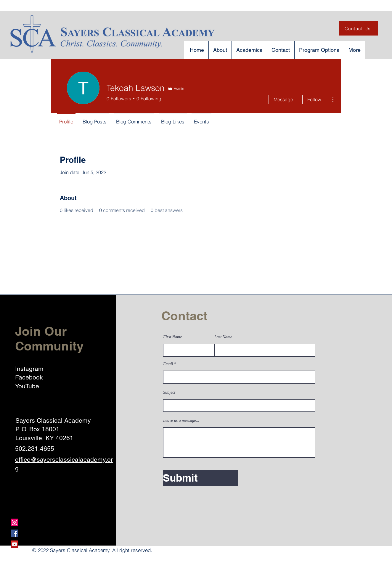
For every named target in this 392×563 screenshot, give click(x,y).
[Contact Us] (358, 28)
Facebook (29, 377)
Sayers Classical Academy (53, 420)
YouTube (27, 386)
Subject (169, 393)
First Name (172, 337)
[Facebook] (15, 533)
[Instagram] (15, 522)
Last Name (223, 337)
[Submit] (201, 478)
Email (168, 364)
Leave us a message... (181, 421)
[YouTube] (15, 544)
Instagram (29, 369)
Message (283, 99)
